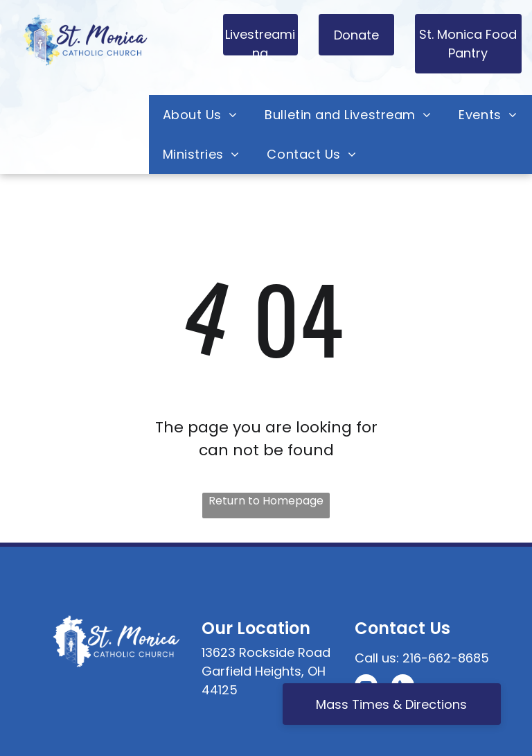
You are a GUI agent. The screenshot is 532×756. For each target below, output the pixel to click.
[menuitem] (200, 115)
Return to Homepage (266, 501)
